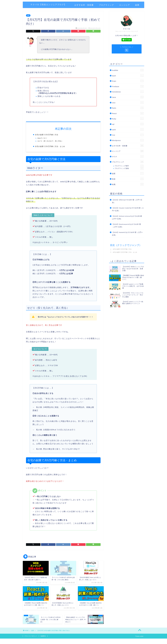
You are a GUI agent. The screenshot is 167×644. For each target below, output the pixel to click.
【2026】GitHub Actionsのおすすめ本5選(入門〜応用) (127, 218)
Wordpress (128, 140)
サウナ (128, 156)
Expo (128, 81)
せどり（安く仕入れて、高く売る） (50, 141)
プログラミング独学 (129, 166)
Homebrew (128, 92)
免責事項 (43, 636)
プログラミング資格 (129, 168)
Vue (128, 135)
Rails (128, 108)
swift (128, 129)
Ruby (128, 119)
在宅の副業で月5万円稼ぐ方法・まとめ (50, 146)
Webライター (42, 138)
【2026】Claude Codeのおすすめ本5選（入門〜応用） (128, 209)
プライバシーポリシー (31, 636)
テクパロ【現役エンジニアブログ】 (48, 5)
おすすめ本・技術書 (84, 5)
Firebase (128, 86)
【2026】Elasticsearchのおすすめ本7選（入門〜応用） (127, 226)
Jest (128, 103)
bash (128, 76)
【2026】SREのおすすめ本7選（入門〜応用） (127, 201)
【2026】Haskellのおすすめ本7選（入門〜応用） (127, 234)
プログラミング (106, 5)
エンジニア (125, 5)
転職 (128, 184)
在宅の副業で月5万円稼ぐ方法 (47, 135)
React (128, 113)
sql (128, 124)
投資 (128, 179)
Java (128, 97)
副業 (137, 5)
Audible (128, 70)
